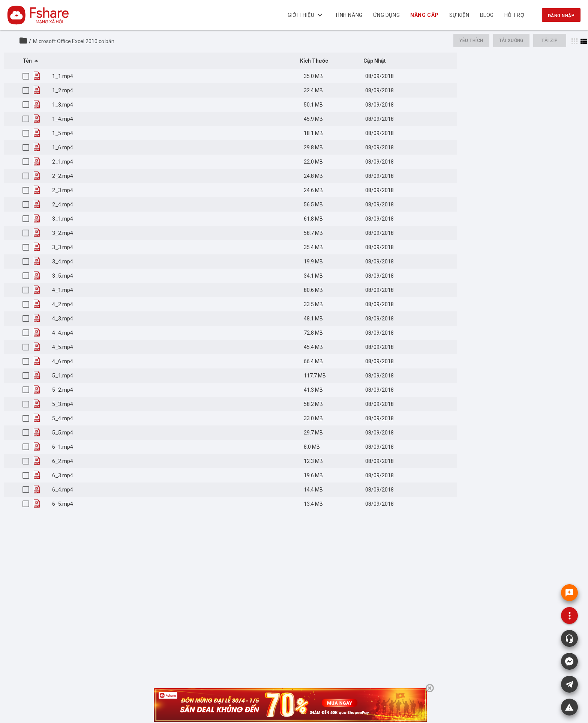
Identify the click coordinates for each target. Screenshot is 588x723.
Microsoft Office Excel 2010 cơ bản (74, 41)
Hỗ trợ (514, 15)
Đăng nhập (561, 16)
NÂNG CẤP (425, 15)
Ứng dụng (386, 15)
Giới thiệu (306, 15)
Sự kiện (459, 15)
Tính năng (349, 15)
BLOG (487, 15)
